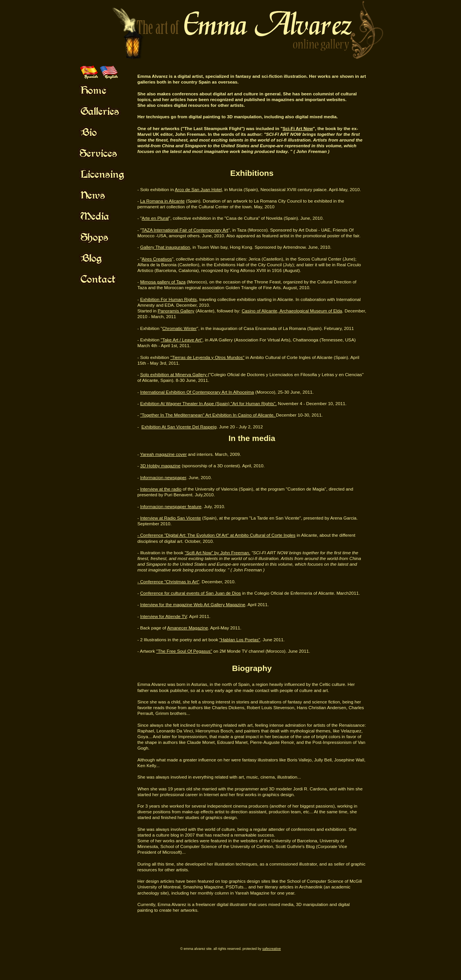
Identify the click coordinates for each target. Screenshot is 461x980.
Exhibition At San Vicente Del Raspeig (179, 427)
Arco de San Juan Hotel (198, 189)
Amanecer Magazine (188, 628)
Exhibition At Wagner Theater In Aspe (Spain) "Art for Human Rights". (208, 403)
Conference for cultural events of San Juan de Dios (190, 593)
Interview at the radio (161, 489)
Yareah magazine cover (163, 454)
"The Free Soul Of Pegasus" (184, 651)
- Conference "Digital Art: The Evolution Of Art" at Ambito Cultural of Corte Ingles (216, 535)
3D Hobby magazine (160, 466)
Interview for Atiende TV (164, 616)
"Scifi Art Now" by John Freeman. (218, 553)
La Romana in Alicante (162, 201)
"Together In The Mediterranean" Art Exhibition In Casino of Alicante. (208, 415)
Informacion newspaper (163, 477)
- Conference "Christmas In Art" (168, 582)
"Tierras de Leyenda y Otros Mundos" (207, 357)
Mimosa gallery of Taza (163, 282)
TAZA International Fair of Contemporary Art (185, 230)
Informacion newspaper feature (171, 506)
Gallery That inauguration (165, 247)
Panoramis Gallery (176, 311)
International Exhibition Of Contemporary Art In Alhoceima (197, 392)
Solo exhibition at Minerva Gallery (174, 374)
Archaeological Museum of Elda (310, 311)
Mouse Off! (109, 90)
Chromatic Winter (179, 328)
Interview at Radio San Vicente (170, 518)
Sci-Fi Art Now (297, 128)
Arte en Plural (155, 218)
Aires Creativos (157, 259)
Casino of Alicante (259, 311)
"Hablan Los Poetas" (240, 640)
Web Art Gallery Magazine (219, 604)
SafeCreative (272, 949)
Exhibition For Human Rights (168, 299)
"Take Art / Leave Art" (182, 340)
